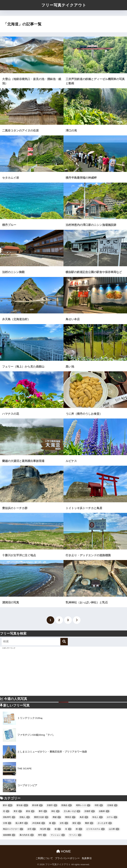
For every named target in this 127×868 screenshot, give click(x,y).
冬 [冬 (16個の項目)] (68, 829)
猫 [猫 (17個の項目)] (58, 829)
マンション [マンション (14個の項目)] (58, 835)
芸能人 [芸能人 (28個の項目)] (25, 817)
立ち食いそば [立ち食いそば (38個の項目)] (72, 811)
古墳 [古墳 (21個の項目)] (7, 823)
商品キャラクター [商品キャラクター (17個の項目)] (13, 829)
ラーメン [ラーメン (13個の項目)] (75, 835)
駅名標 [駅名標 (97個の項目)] (37, 805)
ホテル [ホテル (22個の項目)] (112, 817)
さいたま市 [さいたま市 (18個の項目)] (105, 823)
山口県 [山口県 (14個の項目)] (114, 829)
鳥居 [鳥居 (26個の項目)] (84, 817)
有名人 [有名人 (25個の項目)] (97, 817)
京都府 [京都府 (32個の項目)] (89, 811)
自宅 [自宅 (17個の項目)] (32, 829)
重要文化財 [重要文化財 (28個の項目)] (41, 817)
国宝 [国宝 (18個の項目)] (77, 823)
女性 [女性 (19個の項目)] (64, 823)
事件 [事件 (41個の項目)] (43, 811)
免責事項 (87, 858)
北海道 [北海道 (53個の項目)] (112, 805)
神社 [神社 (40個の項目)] (55, 811)
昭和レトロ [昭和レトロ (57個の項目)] (83, 805)
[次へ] (77, 620)
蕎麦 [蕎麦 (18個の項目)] (89, 823)
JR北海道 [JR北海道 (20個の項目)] (39, 823)
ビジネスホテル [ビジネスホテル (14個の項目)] (95, 829)
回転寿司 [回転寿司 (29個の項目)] (9, 817)
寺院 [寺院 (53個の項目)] (99, 805)
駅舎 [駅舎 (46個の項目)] (30, 811)
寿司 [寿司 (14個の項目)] (42, 835)
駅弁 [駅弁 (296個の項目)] (8, 805)
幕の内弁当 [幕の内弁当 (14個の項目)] (27, 835)
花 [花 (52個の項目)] (6, 811)
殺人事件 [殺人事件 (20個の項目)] (22, 823)
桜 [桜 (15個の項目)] (79, 829)
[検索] (64, 642)
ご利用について (44, 858)
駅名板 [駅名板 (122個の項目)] (22, 805)
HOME (64, 851)
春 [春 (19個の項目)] (52, 823)
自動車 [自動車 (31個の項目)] (104, 811)
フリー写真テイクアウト (64, 5)
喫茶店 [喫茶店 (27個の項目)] (70, 817)
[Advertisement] (63, 673)
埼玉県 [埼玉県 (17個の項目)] (45, 829)
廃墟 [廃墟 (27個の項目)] (57, 817)
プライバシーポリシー (67, 858)
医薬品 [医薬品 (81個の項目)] (66, 805)
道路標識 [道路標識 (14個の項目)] (9, 835)
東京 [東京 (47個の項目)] (18, 811)
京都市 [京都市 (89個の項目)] (52, 805)
